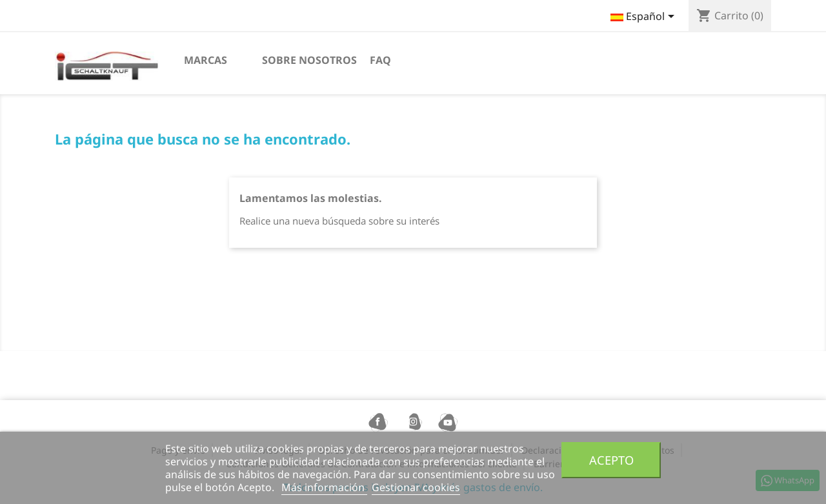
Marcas (206, 60)
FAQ (380, 60)
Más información (324, 487)
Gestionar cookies (416, 487)
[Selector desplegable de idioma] (645, 17)
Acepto (611, 460)
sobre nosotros (309, 60)
